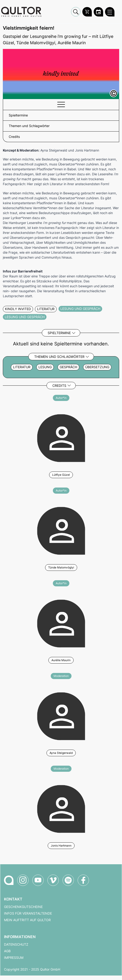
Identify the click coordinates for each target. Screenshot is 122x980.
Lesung (45, 367)
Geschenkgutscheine (23, 907)
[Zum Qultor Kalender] (98, 12)
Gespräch (68, 367)
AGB (7, 951)
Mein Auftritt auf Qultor (27, 920)
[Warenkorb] (87, 12)
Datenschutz (16, 944)
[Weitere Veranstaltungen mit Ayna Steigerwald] (61, 716)
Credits (59, 386)
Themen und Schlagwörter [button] (29, 126)
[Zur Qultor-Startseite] (9, 880)
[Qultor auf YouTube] (38, 880)
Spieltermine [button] (18, 115)
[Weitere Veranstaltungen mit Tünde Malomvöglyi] (61, 530)
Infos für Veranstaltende (28, 913)
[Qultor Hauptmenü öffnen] (110, 12)
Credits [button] (14, 137)
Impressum (14, 958)
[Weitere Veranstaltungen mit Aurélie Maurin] (61, 623)
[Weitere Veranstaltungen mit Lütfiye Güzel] (61, 437)
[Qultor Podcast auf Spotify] (68, 880)
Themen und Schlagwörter (59, 357)
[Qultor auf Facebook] (83, 880)
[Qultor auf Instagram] (23, 880)
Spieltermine (59, 333)
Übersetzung (97, 367)
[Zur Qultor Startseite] (21, 12)
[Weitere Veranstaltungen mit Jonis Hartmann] (61, 808)
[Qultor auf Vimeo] (53, 880)
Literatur (22, 367)
